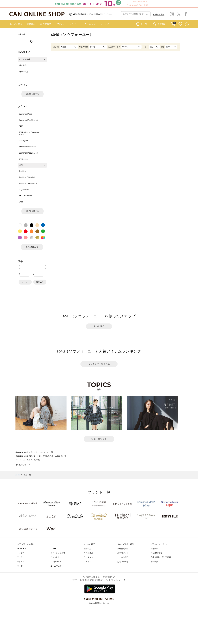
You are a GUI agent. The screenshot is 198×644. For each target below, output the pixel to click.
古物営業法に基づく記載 (161, 557)
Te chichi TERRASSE (28, 184)
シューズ (54, 549)
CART (173, 23)
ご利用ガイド (123, 553)
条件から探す (159, 14)
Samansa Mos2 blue (27, 147)
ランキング (90, 24)
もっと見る (99, 326)
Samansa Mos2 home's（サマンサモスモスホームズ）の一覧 (41, 456)
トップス (21, 553)
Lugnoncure (24, 190)
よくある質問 (123, 557)
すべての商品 (16, 24)
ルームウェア (56, 566)
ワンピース (22, 549)
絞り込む (40, 282)
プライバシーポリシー (160, 544)
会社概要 (154, 562)
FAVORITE (180, 24)
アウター (21, 557)
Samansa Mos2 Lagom (29, 153)
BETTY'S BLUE (26, 196)
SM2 (21, 126)
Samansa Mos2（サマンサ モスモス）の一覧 (34, 452)
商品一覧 (27, 475)
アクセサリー (56, 557)
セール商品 (24, 72)
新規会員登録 (123, 549)
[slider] (19, 267)
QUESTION (187, 24)
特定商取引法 (156, 553)
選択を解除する (32, 94)
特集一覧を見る (99, 439)
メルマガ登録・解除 (126, 544)
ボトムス (21, 562)
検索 (147, 14)
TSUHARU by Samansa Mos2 (29, 133)
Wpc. (21, 202)
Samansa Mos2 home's (29, 120)
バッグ (20, 566)
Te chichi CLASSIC (27, 177)
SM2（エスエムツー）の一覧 (28, 460)
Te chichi (23, 171)
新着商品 (31, 24)
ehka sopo (23, 159)
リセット (25, 282)
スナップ (104, 24)
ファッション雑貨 (58, 553)
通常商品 (23, 65)
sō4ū (21, 165)
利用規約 (154, 549)
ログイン (144, 24)
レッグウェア (56, 562)
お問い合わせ (123, 562)
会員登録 (161, 24)
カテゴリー (74, 24)
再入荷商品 (46, 24)
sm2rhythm (24, 141)
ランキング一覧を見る (99, 364)
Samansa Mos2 (25, 114)
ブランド (60, 24)
